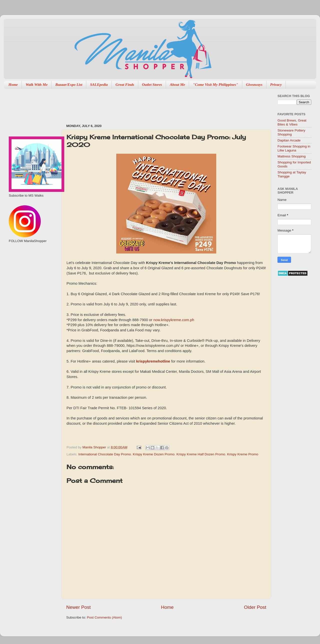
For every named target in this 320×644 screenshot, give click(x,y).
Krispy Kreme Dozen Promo (154, 454)
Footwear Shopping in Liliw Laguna (294, 148)
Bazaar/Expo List (69, 85)
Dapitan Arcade (289, 140)
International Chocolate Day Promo (104, 454)
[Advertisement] (32, 270)
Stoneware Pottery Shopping (291, 132)
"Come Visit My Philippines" (215, 85)
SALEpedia (99, 85)
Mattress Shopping (292, 156)
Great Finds (125, 85)
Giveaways (254, 85)
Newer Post (78, 607)
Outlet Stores (152, 85)
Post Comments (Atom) (104, 617)
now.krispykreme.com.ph (174, 320)
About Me (177, 85)
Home (13, 85)
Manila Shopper (95, 447)
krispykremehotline (153, 361)
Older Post (255, 607)
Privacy (276, 85)
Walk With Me (36, 85)
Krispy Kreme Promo (243, 454)
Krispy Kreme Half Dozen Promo (201, 454)
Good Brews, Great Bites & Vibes (292, 122)
